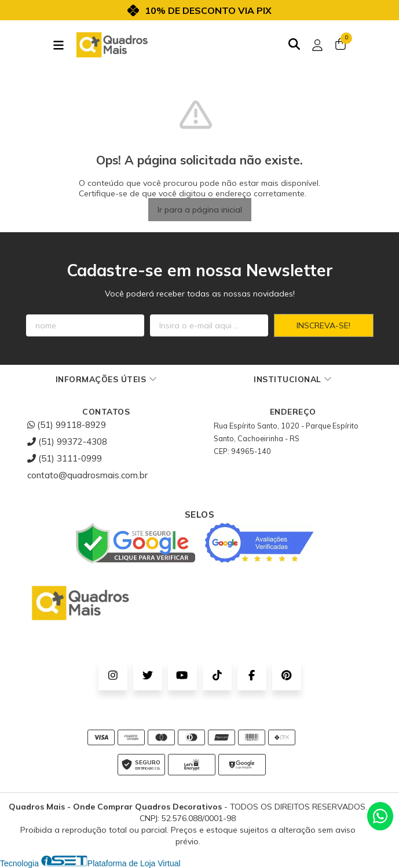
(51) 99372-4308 (67, 442)
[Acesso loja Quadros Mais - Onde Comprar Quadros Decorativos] (317, 45)
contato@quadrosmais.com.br (87, 475)
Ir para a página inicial (200, 210)
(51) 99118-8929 (67, 425)
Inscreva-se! (323, 325)
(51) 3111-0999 (65, 458)
